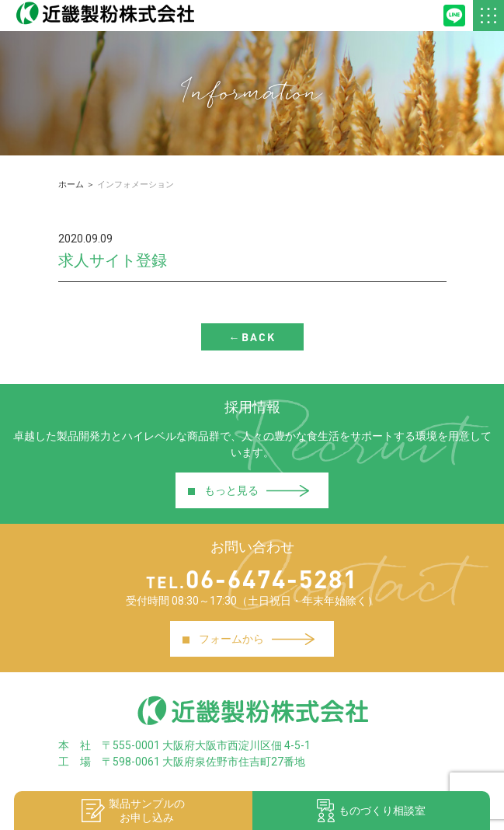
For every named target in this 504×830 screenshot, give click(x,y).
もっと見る (248, 490)
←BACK (252, 337)
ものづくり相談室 (371, 811)
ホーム (71, 185)
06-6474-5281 (252, 579)
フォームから (248, 638)
